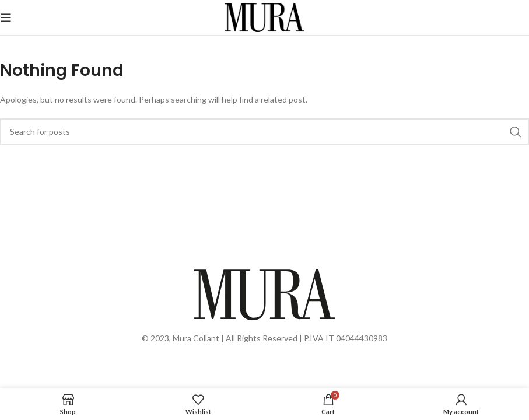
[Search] (264, 132)
